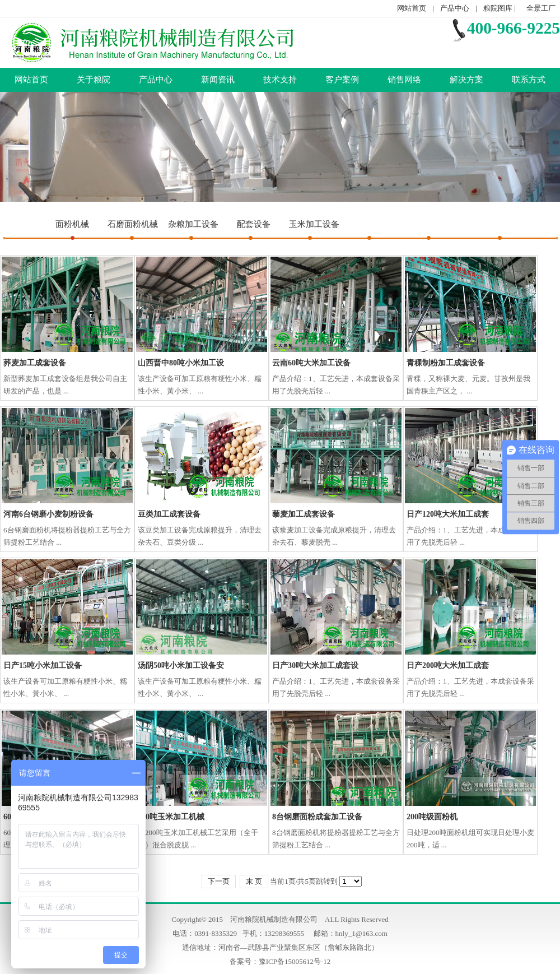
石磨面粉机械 (133, 224)
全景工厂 (541, 8)
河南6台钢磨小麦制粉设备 (48, 514)
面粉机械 (72, 224)
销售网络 (404, 80)
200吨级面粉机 (432, 817)
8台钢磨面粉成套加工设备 (317, 817)
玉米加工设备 (314, 224)
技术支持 (280, 80)
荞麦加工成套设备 (35, 363)
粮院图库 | (500, 8)
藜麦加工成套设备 (304, 514)
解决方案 (466, 80)
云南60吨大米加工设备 (311, 363)
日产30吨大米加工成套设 (315, 665)
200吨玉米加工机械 (171, 817)
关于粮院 (94, 80)
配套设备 (254, 224)
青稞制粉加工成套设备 (446, 363)
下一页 (219, 881)
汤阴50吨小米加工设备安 (181, 665)
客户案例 (342, 80)
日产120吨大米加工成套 (448, 514)
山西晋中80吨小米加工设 (181, 363)
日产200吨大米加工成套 (448, 665)
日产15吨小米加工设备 (43, 665)
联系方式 (529, 80)
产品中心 (455, 8)
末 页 (254, 881)
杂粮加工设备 (193, 224)
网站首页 (412, 8)
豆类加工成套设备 (169, 514)
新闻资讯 (218, 80)
